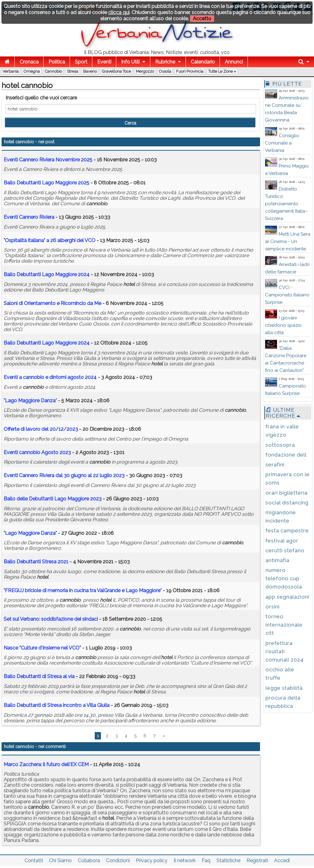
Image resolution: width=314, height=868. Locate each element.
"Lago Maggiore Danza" (30, 401)
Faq (206, 860)
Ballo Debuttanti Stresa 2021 (36, 562)
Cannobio (53, 71)
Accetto (202, 19)
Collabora (89, 860)
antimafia (278, 560)
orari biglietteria (287, 493)
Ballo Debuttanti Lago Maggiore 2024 (47, 274)
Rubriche (165, 62)
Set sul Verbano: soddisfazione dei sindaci (51, 619)
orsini (273, 607)
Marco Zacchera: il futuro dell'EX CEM (46, 764)
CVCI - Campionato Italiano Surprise (287, 295)
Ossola (165, 71)
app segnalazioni (287, 597)
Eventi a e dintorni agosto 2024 (50, 377)
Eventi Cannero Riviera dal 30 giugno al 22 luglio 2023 (64, 475)
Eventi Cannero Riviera (29, 217)
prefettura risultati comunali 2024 (285, 651)
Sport (81, 62)
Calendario (203, 62)
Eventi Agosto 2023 (37, 452)
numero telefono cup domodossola (284, 578)
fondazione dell (286, 455)
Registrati (257, 860)
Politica (57, 62)
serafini (275, 465)
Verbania (11, 71)
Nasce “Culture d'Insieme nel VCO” (42, 648)
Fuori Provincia (190, 71)
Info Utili (130, 62)
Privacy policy (152, 860)
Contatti (34, 860)
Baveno (90, 71)
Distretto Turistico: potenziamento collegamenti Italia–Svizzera (286, 204)
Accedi (282, 860)
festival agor (282, 541)
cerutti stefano (285, 550)
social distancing (287, 503)
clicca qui (119, 12)
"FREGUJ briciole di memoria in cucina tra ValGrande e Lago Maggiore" (83, 590)
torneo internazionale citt (284, 625)
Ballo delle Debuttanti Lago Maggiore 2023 (53, 499)
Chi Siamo (60, 860)
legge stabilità (284, 688)
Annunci (234, 62)
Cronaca (29, 62)
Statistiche (228, 860)
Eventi (104, 62)
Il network (185, 860)
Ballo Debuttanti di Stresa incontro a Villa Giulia (57, 705)
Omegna (32, 71)
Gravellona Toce (116, 71)
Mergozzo (145, 71)
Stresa (73, 71)
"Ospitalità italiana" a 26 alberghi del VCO (50, 240)
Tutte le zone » (222, 71)
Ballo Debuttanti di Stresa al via (39, 676)
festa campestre (287, 530)
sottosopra (280, 445)
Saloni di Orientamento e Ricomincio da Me (52, 303)
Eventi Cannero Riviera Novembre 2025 (48, 160)
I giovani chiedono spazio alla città (283, 325)
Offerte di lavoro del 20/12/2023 (41, 429)
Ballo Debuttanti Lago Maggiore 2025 (46, 183)
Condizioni (118, 860)
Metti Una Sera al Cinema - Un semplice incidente (288, 241)
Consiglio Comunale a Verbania (282, 143)
